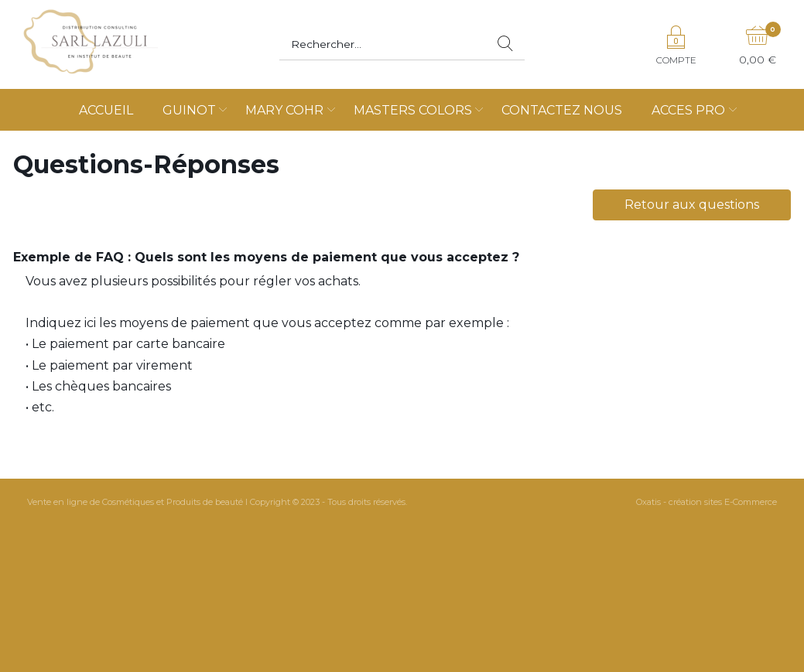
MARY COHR (284, 110)
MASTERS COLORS (413, 110)
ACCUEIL (106, 110)
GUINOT (189, 110)
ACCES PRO (688, 110)
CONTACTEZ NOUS (562, 110)
